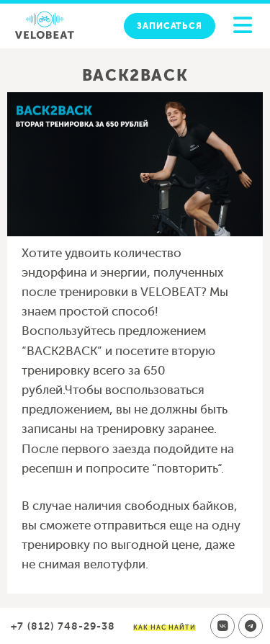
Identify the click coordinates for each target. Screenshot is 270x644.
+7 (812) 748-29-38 (63, 626)
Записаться (170, 26)
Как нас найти (165, 627)
